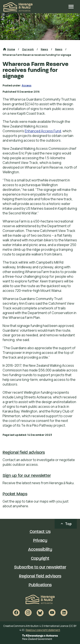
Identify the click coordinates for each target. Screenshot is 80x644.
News (44, 49)
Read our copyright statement (43, 630)
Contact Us (40, 532)
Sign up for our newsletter (27, 476)
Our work (28, 49)
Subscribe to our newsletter (40, 567)
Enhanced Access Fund (43, 131)
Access (27, 85)
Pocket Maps (15, 494)
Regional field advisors (24, 453)
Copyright (40, 559)
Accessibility (40, 550)
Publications (40, 585)
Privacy (40, 541)
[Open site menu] (71, 7)
